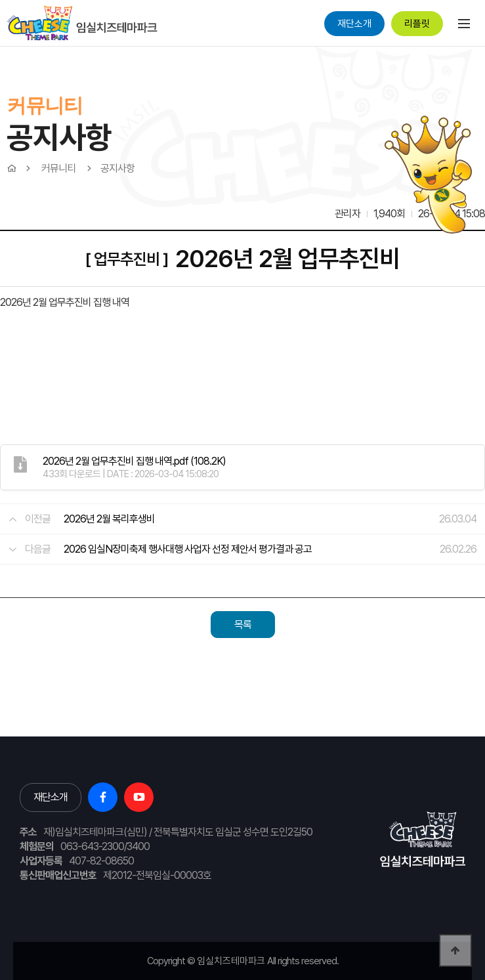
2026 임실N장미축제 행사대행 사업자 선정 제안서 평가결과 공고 (188, 549)
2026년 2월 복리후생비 (109, 519)
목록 (243, 625)
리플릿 (417, 24)
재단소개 (354, 24)
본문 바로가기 (0, 46)
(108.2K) (134, 461)
